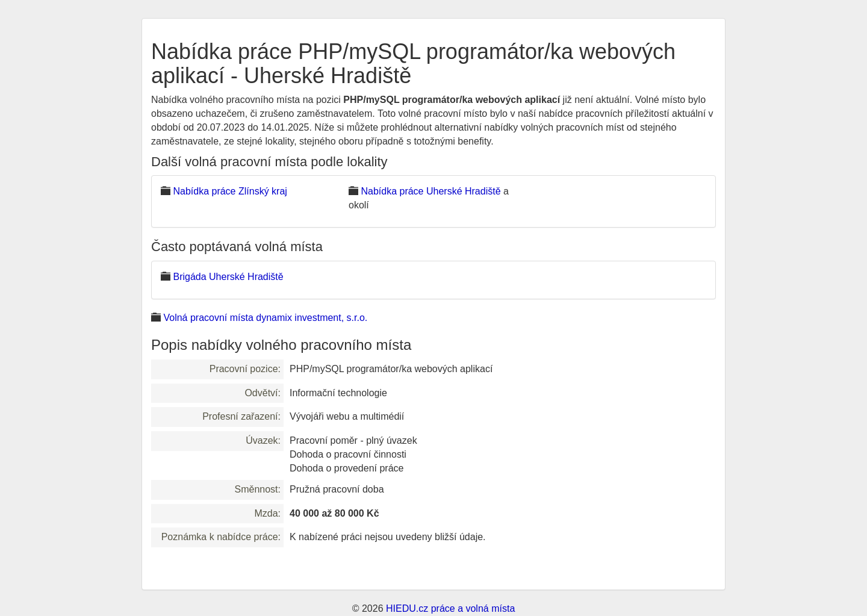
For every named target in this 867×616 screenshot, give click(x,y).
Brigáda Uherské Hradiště (228, 277)
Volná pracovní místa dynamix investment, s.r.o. (265, 318)
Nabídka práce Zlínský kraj (230, 191)
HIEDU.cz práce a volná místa (450, 608)
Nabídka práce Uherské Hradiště (430, 191)
